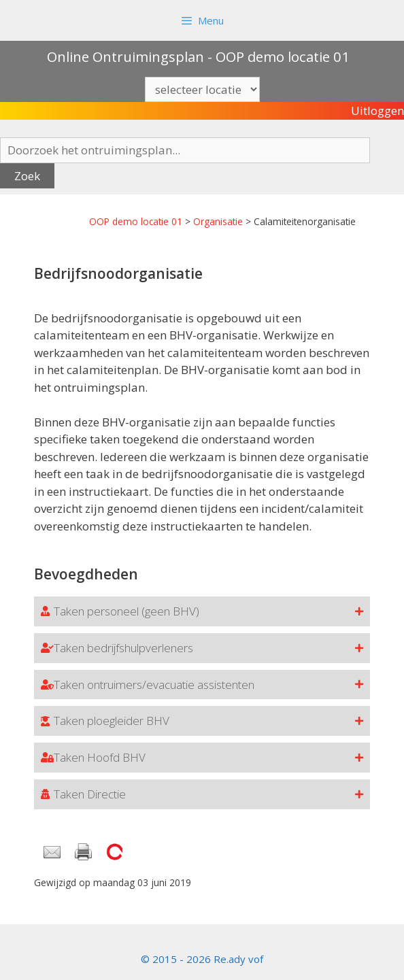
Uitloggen (377, 111)
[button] (202, 611)
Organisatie (218, 221)
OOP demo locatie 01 (136, 221)
